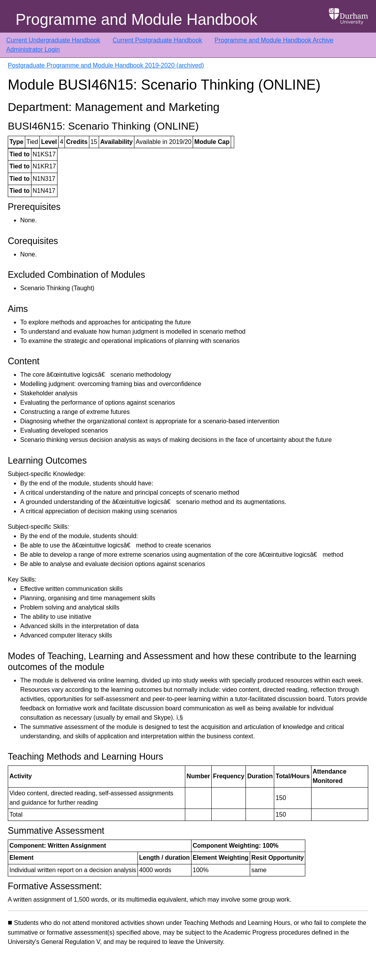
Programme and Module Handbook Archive (274, 40)
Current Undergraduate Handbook (53, 40)
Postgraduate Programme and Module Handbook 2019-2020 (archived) (106, 65)
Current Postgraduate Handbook (157, 40)
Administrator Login (33, 49)
